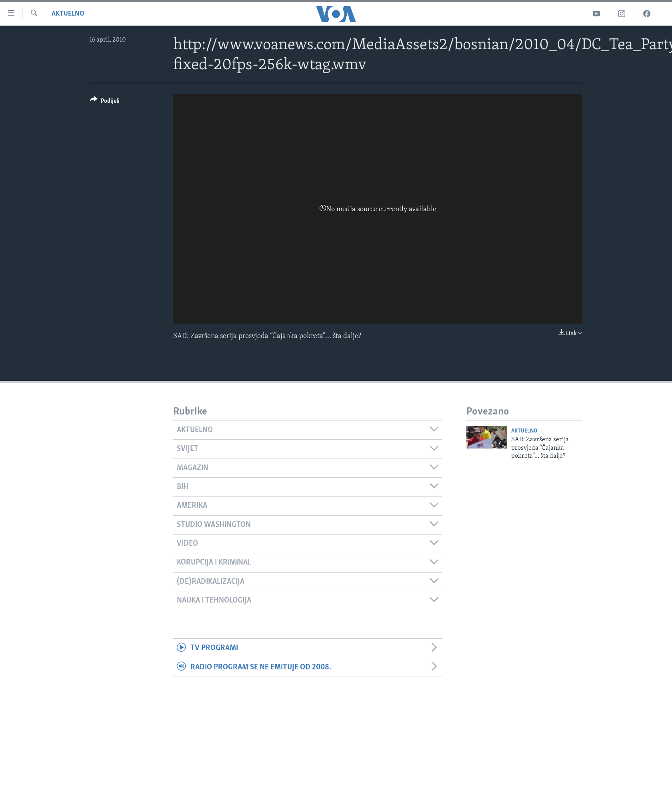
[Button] (105, 102)
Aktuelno (68, 14)
